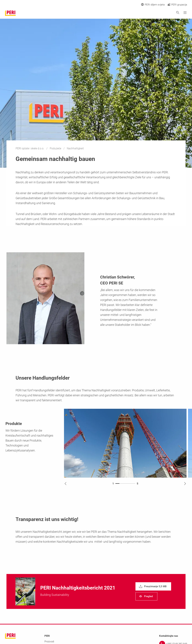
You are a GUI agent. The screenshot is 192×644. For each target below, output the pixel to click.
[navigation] (153, 586)
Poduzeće (56, 148)
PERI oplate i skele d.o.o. (30, 148)
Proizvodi (49, 642)
